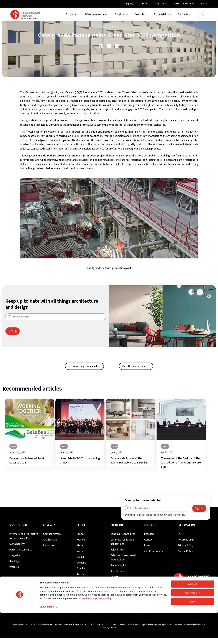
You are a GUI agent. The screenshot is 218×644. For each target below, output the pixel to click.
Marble (81, 545)
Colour (81, 563)
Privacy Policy (185, 551)
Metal (80, 551)
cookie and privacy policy (97, 630)
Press (147, 551)
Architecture (50, 545)
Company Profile (52, 540)
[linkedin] (117, 52)
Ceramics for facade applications (122, 547)
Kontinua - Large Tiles (123, 540)
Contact (149, 545)
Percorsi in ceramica (21, 555)
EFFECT (81, 531)
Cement (81, 568)
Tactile (114, 583)
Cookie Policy (185, 557)
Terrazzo (82, 580)
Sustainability (17, 550)
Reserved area (186, 545)
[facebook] (109, 52)
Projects (14, 573)
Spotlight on (18, 531)
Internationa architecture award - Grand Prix (24, 542)
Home (10, 26)
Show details (47, 638)
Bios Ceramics (118, 577)
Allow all (193, 615)
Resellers (149, 540)
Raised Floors (118, 555)
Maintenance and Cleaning (125, 588)
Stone (80, 540)
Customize (193, 624)
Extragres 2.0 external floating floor (123, 563)
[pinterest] (101, 52)
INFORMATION (186, 531)
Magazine (19, 26)
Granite (81, 574)
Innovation (49, 551)
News (29, 26)
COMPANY (49, 531)
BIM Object (16, 567)
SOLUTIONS (117, 531)
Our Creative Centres (156, 557)
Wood (80, 557)
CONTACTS (151, 531)
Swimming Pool (119, 571)
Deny (193, 633)
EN (205, 4)
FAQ (180, 540)
